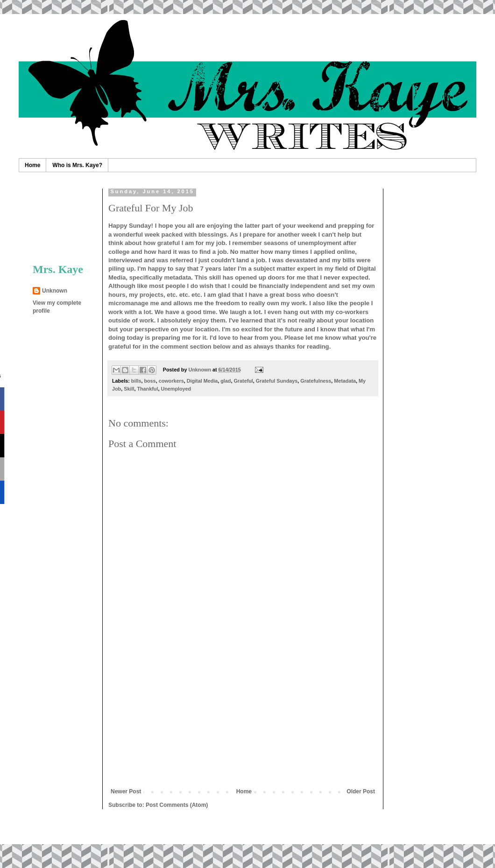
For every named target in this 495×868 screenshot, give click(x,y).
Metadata (345, 381)
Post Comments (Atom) (177, 805)
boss (150, 381)
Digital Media (202, 381)
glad (226, 381)
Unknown (55, 291)
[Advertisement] (62, 218)
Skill (129, 389)
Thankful (147, 389)
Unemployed (176, 389)
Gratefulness (316, 381)
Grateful (243, 381)
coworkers (171, 381)
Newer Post (126, 791)
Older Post (361, 791)
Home (32, 165)
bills (136, 381)
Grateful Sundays (277, 381)
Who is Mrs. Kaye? (77, 165)
